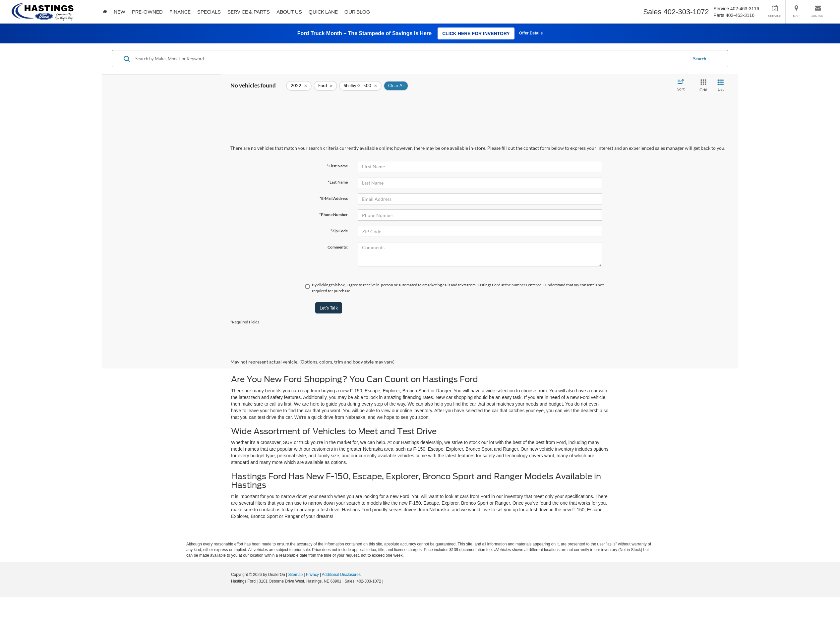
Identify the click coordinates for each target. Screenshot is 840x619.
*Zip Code (339, 231)
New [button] (120, 12)
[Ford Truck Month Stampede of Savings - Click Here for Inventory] (420, 33)
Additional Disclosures (341, 575)
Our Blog (357, 12)
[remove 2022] (299, 86)
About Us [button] (289, 12)
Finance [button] (180, 12)
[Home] (105, 12)
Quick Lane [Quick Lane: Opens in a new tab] (323, 12)
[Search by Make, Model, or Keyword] (411, 59)
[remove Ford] (325, 86)
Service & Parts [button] (249, 12)
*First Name (337, 166)
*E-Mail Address (334, 198)
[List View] (721, 86)
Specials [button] (209, 12)
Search (700, 59)
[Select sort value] (683, 85)
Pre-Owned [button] (147, 12)
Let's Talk (329, 308)
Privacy (312, 575)
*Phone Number (333, 215)
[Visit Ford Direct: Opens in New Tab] (386, 581)
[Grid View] (702, 86)
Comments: (338, 247)
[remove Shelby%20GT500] (360, 86)
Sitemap (295, 575)
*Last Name (338, 182)
